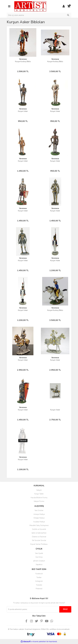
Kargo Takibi (39, 494)
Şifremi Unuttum (39, 561)
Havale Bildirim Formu (39, 498)
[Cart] (69, 6)
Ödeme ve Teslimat (39, 537)
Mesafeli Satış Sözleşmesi (39, 525)
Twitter (39, 577)
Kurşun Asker (23, 111)
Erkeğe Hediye (39, 518)
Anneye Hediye (39, 514)
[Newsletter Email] (33, 609)
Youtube (39, 585)
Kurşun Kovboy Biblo (23, 62)
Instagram (39, 581)
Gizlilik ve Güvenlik (39, 529)
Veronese (23, 59)
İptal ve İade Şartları (39, 533)
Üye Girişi (39, 557)
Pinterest (39, 589)
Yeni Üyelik (39, 553)
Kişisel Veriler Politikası (39, 544)
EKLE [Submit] (65, 609)
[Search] (39, 15)
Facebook (39, 574)
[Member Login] (64, 6)
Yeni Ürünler (39, 510)
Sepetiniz (39, 565)
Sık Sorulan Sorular (39, 540)
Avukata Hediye (39, 522)
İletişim (39, 490)
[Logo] (30, 6)
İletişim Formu (39, 501)
